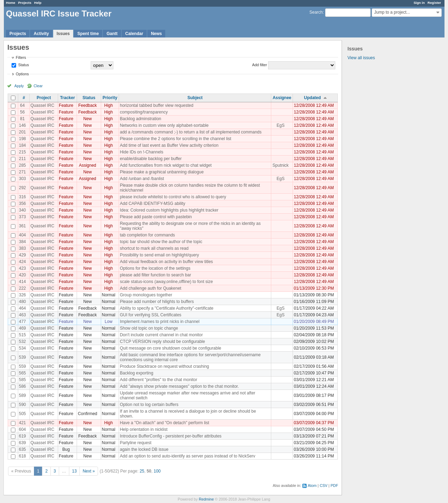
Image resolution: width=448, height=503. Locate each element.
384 (22, 242)
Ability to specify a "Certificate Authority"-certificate (166, 308)
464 (22, 308)
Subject (195, 98)
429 (22, 255)
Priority (110, 98)
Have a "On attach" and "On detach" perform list (164, 423)
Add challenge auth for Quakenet (150, 288)
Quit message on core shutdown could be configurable (170, 348)
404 (22, 235)
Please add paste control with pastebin (156, 217)
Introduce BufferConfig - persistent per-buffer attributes (170, 436)
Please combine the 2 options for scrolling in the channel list (175, 139)
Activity (41, 34)
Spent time (88, 34)
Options (22, 74)
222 (22, 288)
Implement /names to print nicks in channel (159, 322)
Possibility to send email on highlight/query (159, 255)
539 (22, 357)
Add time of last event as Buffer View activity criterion (169, 145)
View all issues (361, 58)
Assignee (282, 98)
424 (22, 262)
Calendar (134, 34)
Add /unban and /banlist (142, 179)
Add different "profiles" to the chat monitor (158, 380)
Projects (25, 3)
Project (44, 98)
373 (22, 217)
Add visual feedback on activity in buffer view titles (166, 262)
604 (22, 429)
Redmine (206, 499)
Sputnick (281, 165)
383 (22, 248)
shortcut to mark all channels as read (154, 248)
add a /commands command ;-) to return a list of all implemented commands (191, 132)
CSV (323, 485)
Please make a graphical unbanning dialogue (162, 172)
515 (22, 335)
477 (22, 322)
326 (22, 295)
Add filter (260, 65)
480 (22, 302)
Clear (38, 86)
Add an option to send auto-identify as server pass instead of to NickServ (187, 456)
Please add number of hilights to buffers (157, 302)
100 (157, 471)
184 (22, 145)
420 (22, 275)
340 (22, 210)
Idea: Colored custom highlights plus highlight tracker (169, 210)
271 (22, 172)
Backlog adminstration (140, 119)
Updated (313, 98)
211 (22, 159)
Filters (21, 57)
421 (22, 423)
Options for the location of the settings (155, 268)
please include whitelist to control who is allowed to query (173, 197)
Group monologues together (146, 295)
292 (22, 188)
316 (22, 197)
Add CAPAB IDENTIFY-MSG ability (152, 204)
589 (22, 395)
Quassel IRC (42, 105)
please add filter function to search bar (155, 275)
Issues (63, 34)
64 (22, 105)
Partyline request (135, 443)
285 (22, 165)
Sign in (419, 3)
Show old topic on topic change (149, 328)
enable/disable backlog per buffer (151, 159)
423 (22, 268)
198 (22, 139)
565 (22, 373)
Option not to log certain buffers (149, 405)
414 (22, 282)
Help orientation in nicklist (143, 429)
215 (22, 152)
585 (22, 380)
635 (22, 449)
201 (22, 132)
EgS (281, 125)
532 (22, 342)
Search (316, 12)
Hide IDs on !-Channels (141, 152)
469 (22, 328)
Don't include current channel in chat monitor (161, 335)
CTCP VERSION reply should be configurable (162, 342)
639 (22, 443)
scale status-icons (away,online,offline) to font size (166, 282)
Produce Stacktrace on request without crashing (164, 366)
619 (22, 436)
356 (22, 204)
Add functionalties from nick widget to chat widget (166, 165)
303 (22, 179)
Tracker (67, 98)
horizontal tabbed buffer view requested (156, 105)
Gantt (112, 34)
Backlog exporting (136, 373)
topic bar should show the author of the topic (161, 242)
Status (23, 65)
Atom (312, 485)
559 (22, 366)
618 (22, 456)
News (156, 34)
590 (22, 405)
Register (434, 3)
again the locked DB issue (144, 449)
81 (22, 119)
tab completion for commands (147, 235)
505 (22, 414)
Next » (89, 471)
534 (22, 348)
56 (22, 112)
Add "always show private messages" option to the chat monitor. (179, 386)
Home (11, 3)
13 (74, 471)
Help (38, 3)
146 (22, 125)
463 (22, 315)
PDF (334, 485)
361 (22, 226)
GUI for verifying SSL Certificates (150, 315)
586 (22, 386)
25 (142, 471)
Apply (19, 86)
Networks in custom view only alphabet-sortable (164, 125)
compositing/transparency (144, 112)
